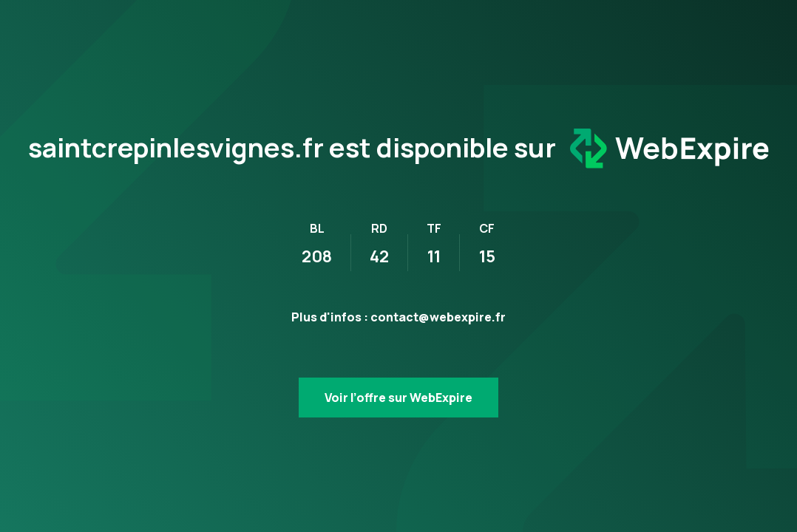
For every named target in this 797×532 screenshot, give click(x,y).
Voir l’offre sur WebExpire (398, 398)
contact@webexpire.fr (438, 317)
